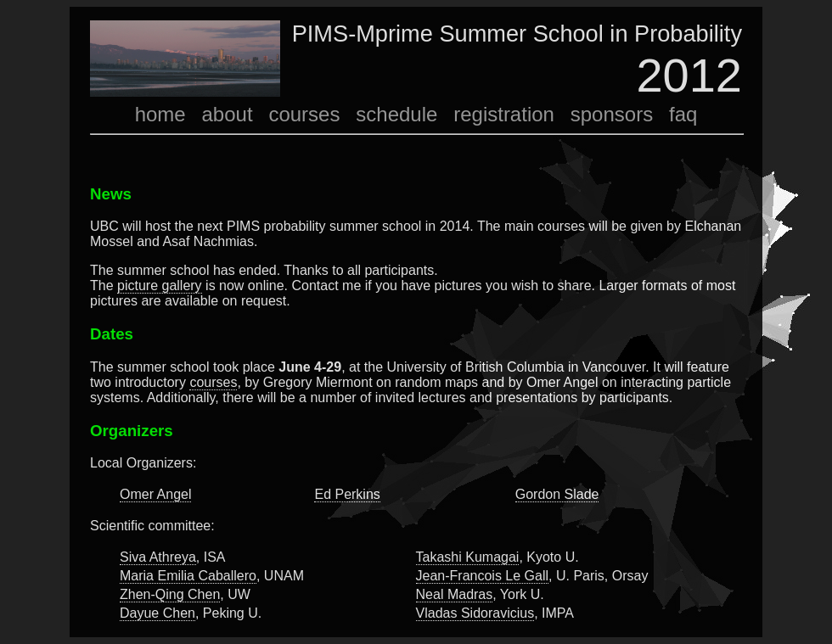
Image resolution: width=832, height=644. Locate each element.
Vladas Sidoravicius (475, 613)
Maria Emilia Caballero (188, 576)
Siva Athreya (158, 557)
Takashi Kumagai (468, 557)
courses (304, 114)
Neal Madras (455, 594)
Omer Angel (155, 494)
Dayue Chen (157, 613)
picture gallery (160, 286)
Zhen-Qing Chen (170, 594)
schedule (396, 114)
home (160, 114)
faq (683, 114)
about (228, 114)
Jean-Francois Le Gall (483, 576)
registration (504, 114)
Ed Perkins (347, 494)
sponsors (612, 114)
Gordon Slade (557, 494)
